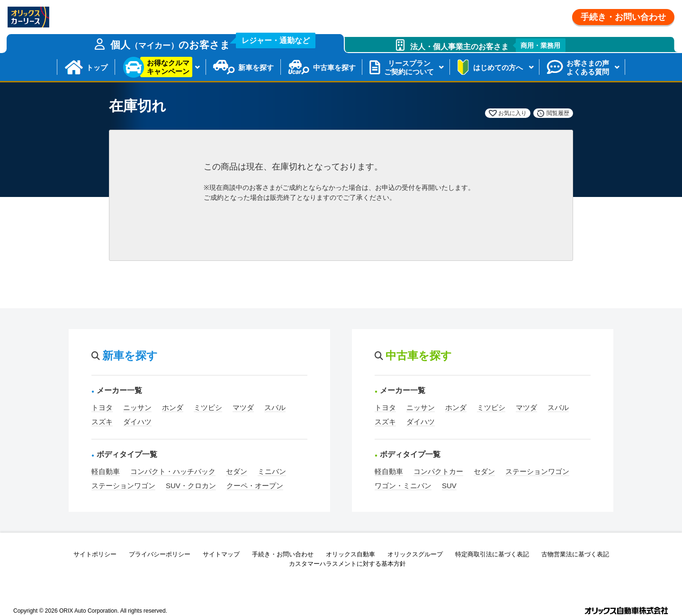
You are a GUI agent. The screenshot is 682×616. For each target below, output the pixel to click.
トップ (97, 67)
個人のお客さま (213, 42)
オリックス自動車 (350, 554)
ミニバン (272, 471)
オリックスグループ (415, 554)
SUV (449, 486)
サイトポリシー (95, 554)
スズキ (102, 422)
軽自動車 (106, 471)
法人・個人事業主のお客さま (488, 45)
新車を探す (256, 67)
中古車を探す (334, 67)
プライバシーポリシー (160, 554)
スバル (275, 407)
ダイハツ (137, 422)
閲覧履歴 (558, 113)
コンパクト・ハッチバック (173, 471)
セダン (237, 471)
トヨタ (102, 407)
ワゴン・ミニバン (403, 486)
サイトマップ (221, 554)
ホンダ (173, 407)
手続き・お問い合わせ (623, 17)
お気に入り (512, 113)
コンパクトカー (438, 471)
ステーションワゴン (123, 486)
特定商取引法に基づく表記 (492, 554)
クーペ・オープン (255, 486)
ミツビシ (208, 407)
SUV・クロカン (191, 486)
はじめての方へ (498, 67)
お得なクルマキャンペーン (168, 67)
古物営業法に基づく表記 (575, 554)
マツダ (243, 407)
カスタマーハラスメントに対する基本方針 (347, 564)
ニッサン (137, 407)
